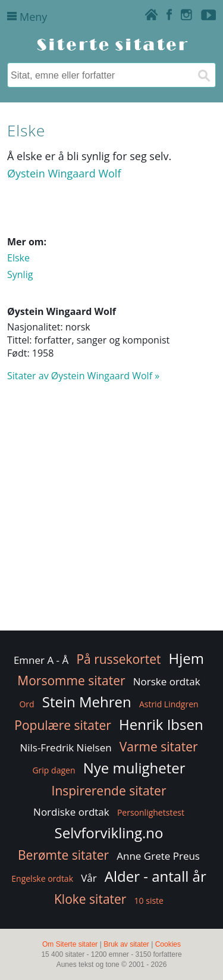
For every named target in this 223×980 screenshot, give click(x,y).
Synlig (20, 274)
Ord (26, 704)
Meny (27, 17)
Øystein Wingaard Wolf (64, 173)
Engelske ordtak (42, 878)
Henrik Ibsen (161, 724)
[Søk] (203, 75)
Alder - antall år (156, 876)
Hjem (186, 658)
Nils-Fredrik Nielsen (65, 748)
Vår (89, 878)
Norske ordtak (167, 681)
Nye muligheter (134, 768)
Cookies (168, 944)
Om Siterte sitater (70, 944)
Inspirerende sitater (109, 791)
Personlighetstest (151, 812)
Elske (18, 258)
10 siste (149, 901)
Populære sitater (63, 725)
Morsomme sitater (71, 681)
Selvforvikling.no (109, 833)
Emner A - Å (41, 660)
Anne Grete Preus (158, 856)
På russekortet (118, 659)
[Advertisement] (111, 512)
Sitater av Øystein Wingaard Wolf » (83, 376)
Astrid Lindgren (169, 704)
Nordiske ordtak (71, 812)
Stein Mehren (87, 702)
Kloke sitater (90, 899)
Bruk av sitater (126, 944)
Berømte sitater (63, 855)
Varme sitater (159, 747)
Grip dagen (54, 770)
